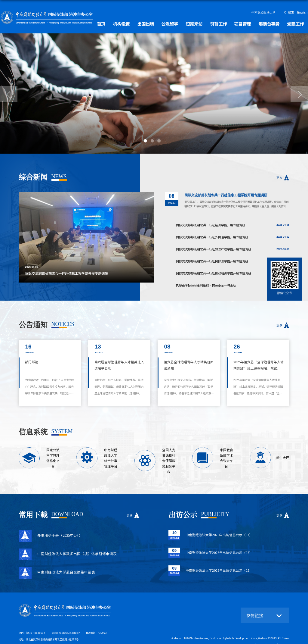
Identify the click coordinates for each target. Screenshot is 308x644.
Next (159, 237)
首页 (116, 23)
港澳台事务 (272, 23)
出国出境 (157, 23)
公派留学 (180, 23)
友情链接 (254, 603)
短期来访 (202, 23)
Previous (14, 237)
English (303, 13)
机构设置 (135, 23)
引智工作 (225, 23)
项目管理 (247, 23)
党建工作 (296, 23)
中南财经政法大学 (264, 13)
